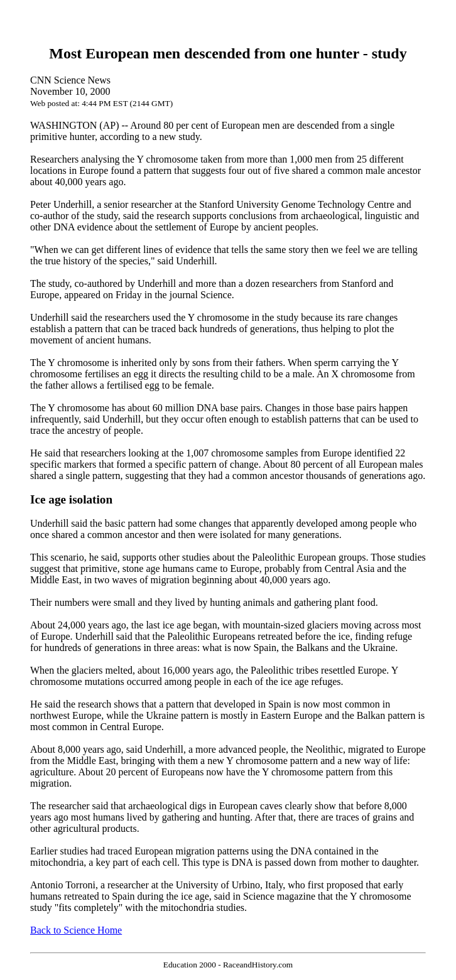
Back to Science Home (76, 930)
